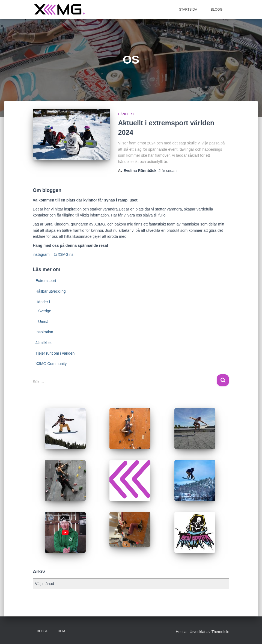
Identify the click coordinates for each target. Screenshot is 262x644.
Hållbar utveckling (51, 291)
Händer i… (45, 302)
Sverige (45, 311)
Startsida (188, 10)
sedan (168, 171)
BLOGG (217, 10)
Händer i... (127, 114)
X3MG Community (51, 364)
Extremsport (46, 281)
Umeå (43, 322)
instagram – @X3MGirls (53, 254)
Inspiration (44, 332)
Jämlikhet (44, 343)
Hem (62, 631)
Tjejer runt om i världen (55, 353)
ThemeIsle (220, 632)
